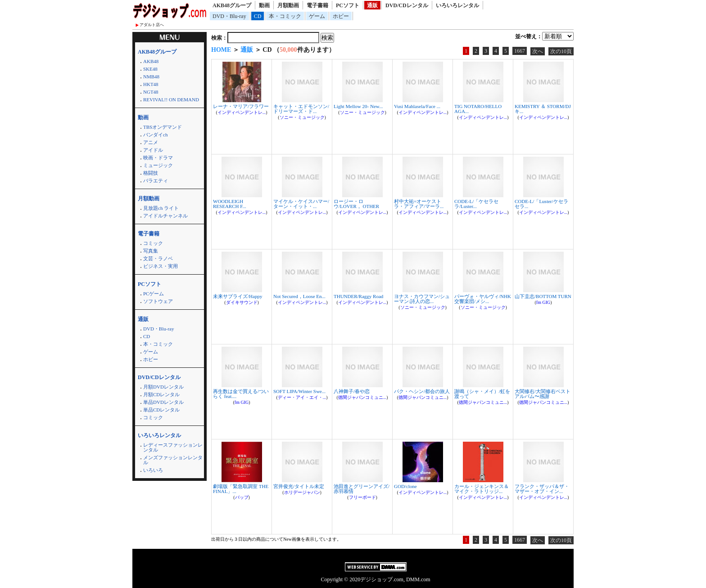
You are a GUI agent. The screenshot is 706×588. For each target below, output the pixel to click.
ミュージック (158, 165)
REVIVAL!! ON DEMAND (171, 100)
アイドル (153, 150)
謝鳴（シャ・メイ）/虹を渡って (482, 394)
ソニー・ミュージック (302, 117)
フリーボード (362, 497)
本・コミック (285, 16)
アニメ (151, 142)
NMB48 (151, 77)
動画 (264, 5)
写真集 (151, 251)
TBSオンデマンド (163, 127)
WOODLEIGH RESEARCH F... (230, 204)
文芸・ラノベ (158, 258)
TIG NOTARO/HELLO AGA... (478, 109)
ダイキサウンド (242, 302)
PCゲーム (154, 294)
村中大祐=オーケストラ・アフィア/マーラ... (419, 204)
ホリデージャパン (302, 492)
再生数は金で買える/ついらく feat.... (241, 394)
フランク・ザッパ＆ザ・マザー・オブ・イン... (542, 489)
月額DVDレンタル (163, 387)
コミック (153, 243)
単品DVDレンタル (163, 402)
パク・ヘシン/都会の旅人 (422, 391)
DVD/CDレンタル (407, 5)
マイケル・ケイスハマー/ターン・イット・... (301, 204)
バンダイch (155, 135)
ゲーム (317, 16)
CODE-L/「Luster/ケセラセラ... (541, 204)
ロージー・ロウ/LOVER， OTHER (356, 204)
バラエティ (156, 181)
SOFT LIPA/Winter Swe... (299, 391)
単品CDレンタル (161, 410)
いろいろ (153, 470)
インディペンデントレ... (242, 112)
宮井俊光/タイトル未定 (299, 486)
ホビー (341, 16)
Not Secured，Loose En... (299, 296)
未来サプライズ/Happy (238, 296)
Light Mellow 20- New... (358, 106)
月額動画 (288, 5)
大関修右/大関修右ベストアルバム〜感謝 (543, 394)
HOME (221, 50)
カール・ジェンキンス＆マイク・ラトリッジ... (482, 489)
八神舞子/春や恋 (352, 391)
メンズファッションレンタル (173, 460)
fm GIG (543, 302)
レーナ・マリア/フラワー (241, 106)
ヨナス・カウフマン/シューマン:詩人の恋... (422, 299)
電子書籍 (317, 5)
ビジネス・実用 (161, 266)
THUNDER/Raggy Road (358, 296)
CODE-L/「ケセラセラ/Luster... (476, 204)
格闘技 (151, 173)
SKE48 (150, 69)
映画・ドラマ (158, 158)
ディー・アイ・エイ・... (302, 397)
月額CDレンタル (161, 394)
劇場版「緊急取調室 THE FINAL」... (241, 489)
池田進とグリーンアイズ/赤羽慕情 (362, 489)
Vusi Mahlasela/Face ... (417, 106)
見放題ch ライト (161, 208)
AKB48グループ (232, 5)
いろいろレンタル (457, 5)
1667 (520, 51)
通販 (372, 5)
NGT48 (151, 92)
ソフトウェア (158, 301)
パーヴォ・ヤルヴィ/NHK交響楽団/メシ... (483, 299)
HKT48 (151, 84)
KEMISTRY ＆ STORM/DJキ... (543, 109)
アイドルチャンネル (165, 216)
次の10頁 (561, 51)
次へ (538, 51)
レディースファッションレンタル (173, 447)
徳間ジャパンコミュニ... (362, 397)
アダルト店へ (152, 25)
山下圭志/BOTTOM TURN (543, 296)
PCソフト (348, 5)
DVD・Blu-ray (229, 16)
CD (258, 16)
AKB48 (151, 61)
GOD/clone (405, 486)
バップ (242, 497)
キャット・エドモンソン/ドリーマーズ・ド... (301, 109)
